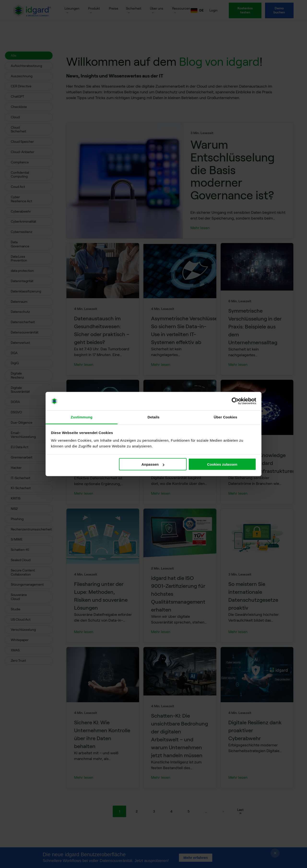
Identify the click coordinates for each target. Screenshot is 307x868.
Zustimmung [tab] (82, 417)
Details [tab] (153, 417)
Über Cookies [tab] (225, 417)
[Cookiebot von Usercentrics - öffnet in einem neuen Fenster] (235, 401)
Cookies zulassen (222, 464)
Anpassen (153, 464)
